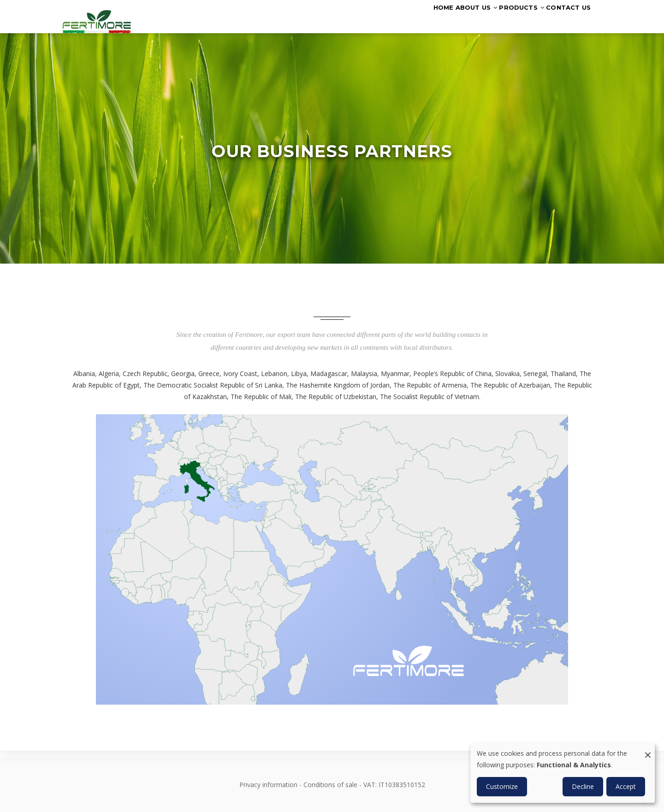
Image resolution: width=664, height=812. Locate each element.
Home (399, 20)
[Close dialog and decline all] (648, 749)
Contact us (562, 20)
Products (502, 20)
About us (444, 20)
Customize (502, 786)
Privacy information (268, 785)
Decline (583, 786)
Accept (626, 786)
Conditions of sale (330, 785)
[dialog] (563, 773)
